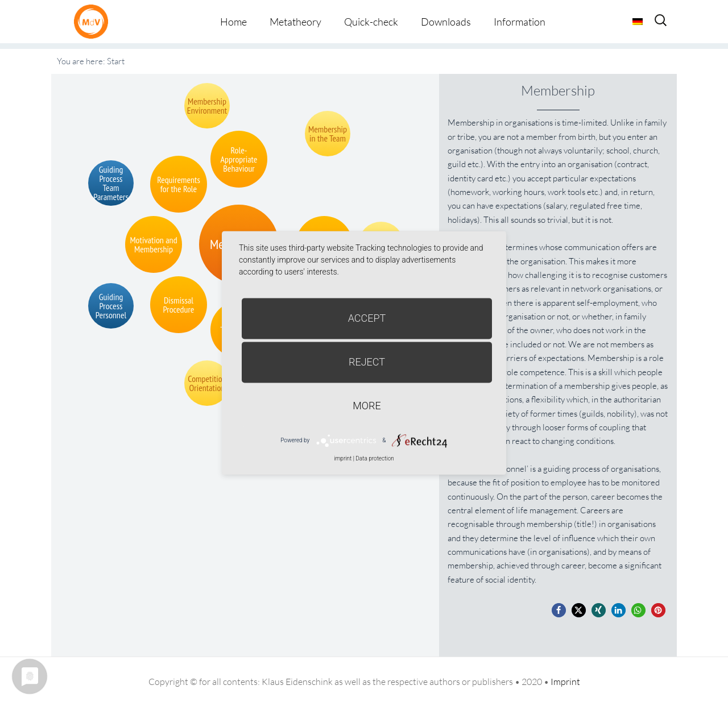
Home (233, 22)
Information (520, 22)
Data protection (375, 458)
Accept (367, 318)
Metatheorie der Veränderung (94, 21)
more (367, 406)
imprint (343, 458)
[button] (559, 610)
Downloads (446, 22)
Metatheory (295, 22)
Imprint (565, 682)
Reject (367, 362)
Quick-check (371, 22)
